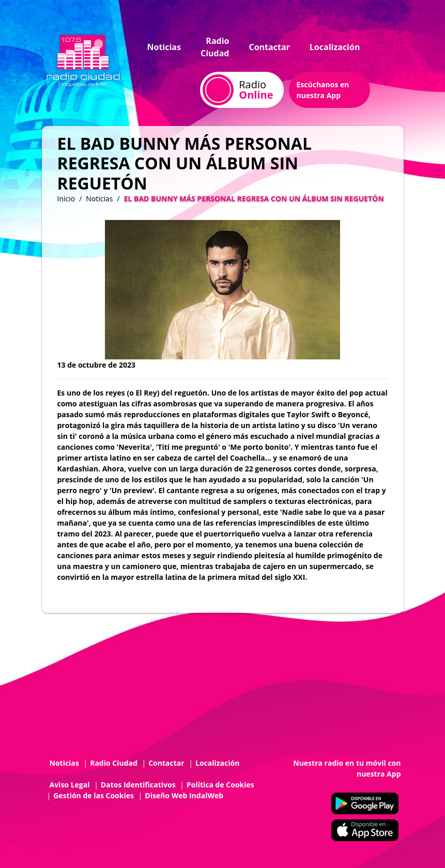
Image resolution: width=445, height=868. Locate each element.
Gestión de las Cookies (94, 795)
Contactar (269, 47)
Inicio (66, 199)
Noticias (164, 47)
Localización (335, 47)
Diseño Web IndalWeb (184, 795)
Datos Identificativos (138, 785)
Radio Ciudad (215, 47)
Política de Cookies (220, 785)
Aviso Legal (70, 785)
